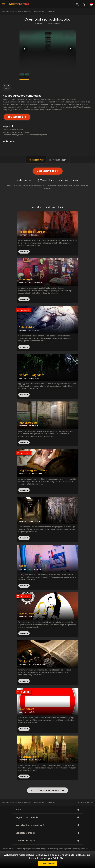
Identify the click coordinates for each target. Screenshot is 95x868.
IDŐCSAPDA (34, 235)
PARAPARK (33, 617)
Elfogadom (48, 863)
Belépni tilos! (26, 709)
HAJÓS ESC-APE (36, 474)
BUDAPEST (40, 23)
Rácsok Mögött (28, 423)
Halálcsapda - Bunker (32, 232)
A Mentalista (26, 327)
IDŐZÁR (32, 712)
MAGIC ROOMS (35, 760)
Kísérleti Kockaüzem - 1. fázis (36, 614)
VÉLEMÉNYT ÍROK (48, 171)
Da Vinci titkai (27, 661)
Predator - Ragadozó (32, 375)
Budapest (28, 11)
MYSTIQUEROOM (36, 283)
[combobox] (84, 4)
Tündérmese (26, 280)
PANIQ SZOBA (54, 23)
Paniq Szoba (39, 11)
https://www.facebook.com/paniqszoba (30, 135)
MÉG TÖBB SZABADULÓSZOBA (48, 790)
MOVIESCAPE (34, 330)
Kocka (23, 566)
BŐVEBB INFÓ (15, 117)
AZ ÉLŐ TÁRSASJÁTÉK (38, 664)
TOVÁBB (24, 299)
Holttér (23, 518)
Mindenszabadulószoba (12, 11)
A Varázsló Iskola (29, 757)
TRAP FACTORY (35, 521)
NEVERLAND (34, 426)
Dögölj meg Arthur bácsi (33, 471)
